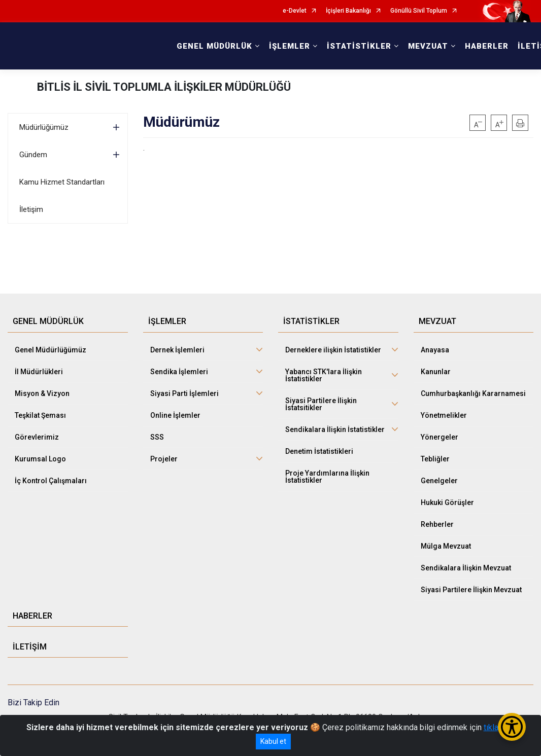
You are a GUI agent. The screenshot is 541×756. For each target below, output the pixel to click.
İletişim (31, 209)
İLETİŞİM (30, 647)
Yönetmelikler (444, 415)
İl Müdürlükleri (39, 372)
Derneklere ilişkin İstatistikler (333, 350)
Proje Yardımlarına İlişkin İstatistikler (327, 477)
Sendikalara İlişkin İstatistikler (335, 429)
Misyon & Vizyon (42, 393)
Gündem (33, 155)
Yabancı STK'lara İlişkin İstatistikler (324, 375)
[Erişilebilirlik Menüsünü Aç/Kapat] (512, 727)
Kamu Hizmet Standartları (62, 182)
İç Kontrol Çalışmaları (51, 481)
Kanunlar (436, 372)
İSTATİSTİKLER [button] (359, 46)
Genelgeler (439, 481)
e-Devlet (295, 11)
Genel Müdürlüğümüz (50, 350)
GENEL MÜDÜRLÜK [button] (214, 46)
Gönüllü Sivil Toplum (419, 11)
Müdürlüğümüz (44, 127)
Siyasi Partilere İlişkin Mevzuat (471, 590)
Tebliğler (435, 459)
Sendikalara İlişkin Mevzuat (466, 568)
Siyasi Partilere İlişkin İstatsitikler (321, 404)
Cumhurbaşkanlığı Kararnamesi (473, 393)
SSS (157, 437)
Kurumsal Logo (40, 459)
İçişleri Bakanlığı (348, 11)
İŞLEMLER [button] (290, 46)
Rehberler (437, 524)
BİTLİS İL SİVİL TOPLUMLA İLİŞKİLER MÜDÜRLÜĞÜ (164, 87)
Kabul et (273, 741)
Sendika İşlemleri (179, 372)
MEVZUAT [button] (428, 46)
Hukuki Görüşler (447, 502)
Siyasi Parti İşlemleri (184, 393)
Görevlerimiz (37, 437)
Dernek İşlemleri (177, 350)
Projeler (164, 459)
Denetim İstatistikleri (319, 451)
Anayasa (435, 350)
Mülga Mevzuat (446, 546)
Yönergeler (439, 437)
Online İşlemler (175, 415)
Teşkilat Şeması (40, 415)
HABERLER (487, 46)
